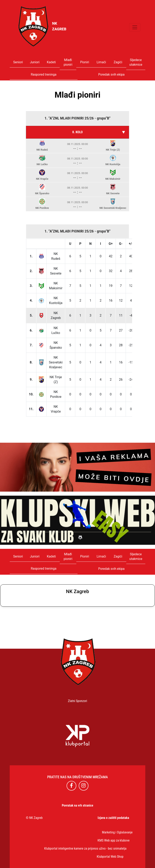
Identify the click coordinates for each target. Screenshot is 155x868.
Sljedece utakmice (136, 62)
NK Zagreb (36, 818)
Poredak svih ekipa (111, 75)
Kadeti (51, 62)
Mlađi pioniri (68, 62)
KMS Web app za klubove (114, 840)
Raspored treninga (44, 75)
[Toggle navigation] (135, 27)
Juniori (35, 62)
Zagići (118, 62)
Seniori (18, 62)
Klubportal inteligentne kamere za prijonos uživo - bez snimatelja (85, 848)
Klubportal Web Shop (110, 857)
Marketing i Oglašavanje (117, 832)
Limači (101, 62)
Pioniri (85, 62)
